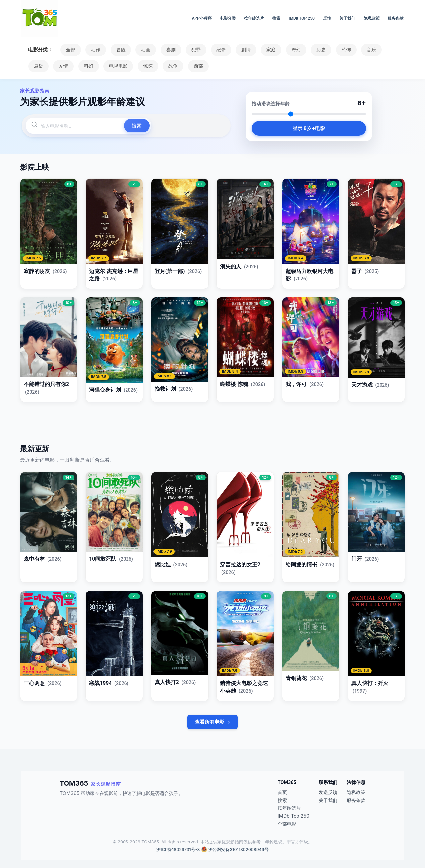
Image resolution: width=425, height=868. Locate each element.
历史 (316, 50)
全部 (70, 50)
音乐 (365, 50)
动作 (95, 50)
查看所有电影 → (212, 722)
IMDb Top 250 (302, 18)
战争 (170, 66)
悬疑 (38, 66)
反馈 (327, 18)
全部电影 (287, 824)
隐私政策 (372, 18)
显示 (309, 129)
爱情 (63, 66)
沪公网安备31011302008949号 (238, 850)
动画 (144, 50)
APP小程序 (202, 18)
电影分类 (228, 18)
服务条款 (396, 18)
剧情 (242, 50)
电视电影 (117, 66)
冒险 (120, 50)
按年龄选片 (254, 18)
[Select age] (309, 114)
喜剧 (169, 50)
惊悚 (146, 66)
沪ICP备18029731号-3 (178, 850)
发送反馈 (328, 792)
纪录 (218, 50)
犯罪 (193, 50)
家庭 (267, 50)
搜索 (276, 18)
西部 (195, 66)
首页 (282, 792)
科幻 (87, 66)
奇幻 (292, 50)
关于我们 (347, 18)
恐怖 (341, 50)
